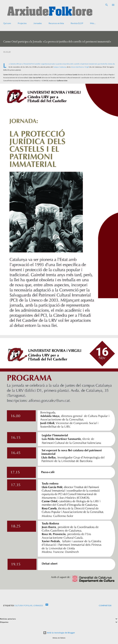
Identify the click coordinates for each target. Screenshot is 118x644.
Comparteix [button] (105, 605)
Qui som (7, 23)
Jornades (38, 23)
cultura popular (23, 605)
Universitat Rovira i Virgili (80, 67)
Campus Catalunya (60, 67)
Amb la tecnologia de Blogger (59, 633)
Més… (93, 23)
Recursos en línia (56, 23)
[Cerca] (107, 5)
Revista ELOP (77, 23)
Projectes (22, 23)
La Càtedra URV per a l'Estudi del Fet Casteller (25, 64)
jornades (38, 605)
